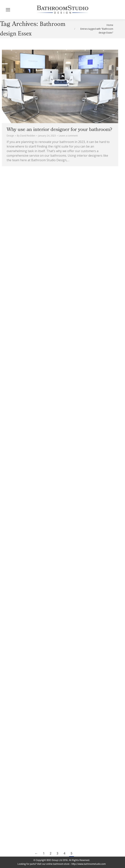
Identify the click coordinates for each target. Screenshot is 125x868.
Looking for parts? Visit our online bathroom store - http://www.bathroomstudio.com (62, 864)
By (26, 136)
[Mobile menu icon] (8, 10)
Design (10, 136)
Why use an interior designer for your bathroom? (59, 129)
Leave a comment (68, 136)
